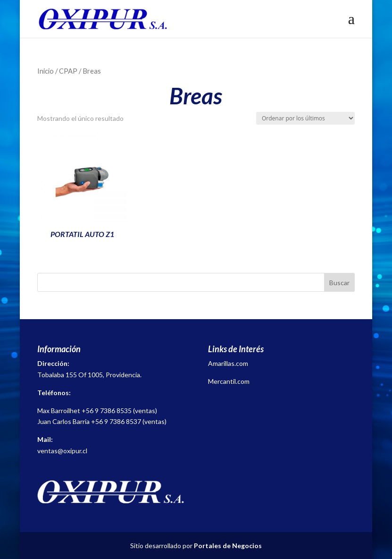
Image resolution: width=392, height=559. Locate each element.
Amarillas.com (228, 363)
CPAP (68, 71)
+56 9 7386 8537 (116, 421)
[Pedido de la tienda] (305, 118)
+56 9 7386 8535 (107, 411)
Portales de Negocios (228, 546)
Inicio (46, 71)
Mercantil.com (229, 381)
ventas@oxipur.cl (62, 451)
